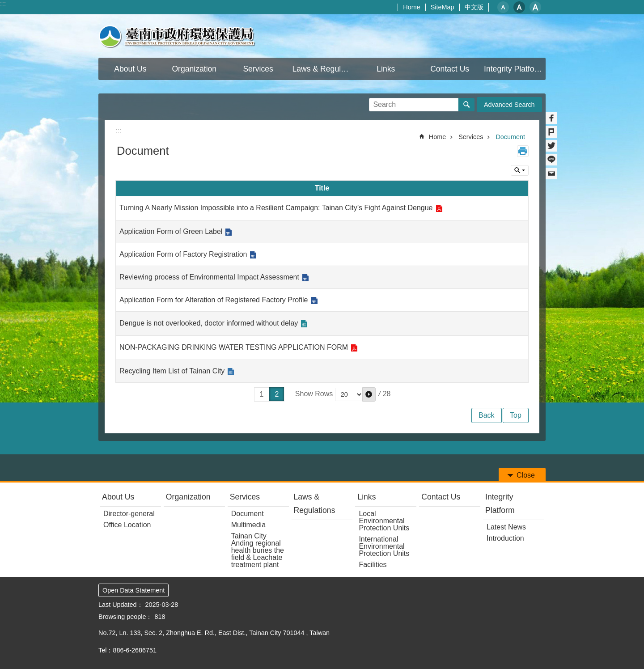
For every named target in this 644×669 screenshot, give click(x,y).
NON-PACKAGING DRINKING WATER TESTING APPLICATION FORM (234, 347)
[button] (369, 394)
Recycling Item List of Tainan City (172, 371)
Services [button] (258, 69)
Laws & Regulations (315, 504)
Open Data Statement (133, 590)
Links (366, 497)
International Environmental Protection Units (384, 546)
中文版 (474, 7)
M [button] (519, 7)
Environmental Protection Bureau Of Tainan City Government (177, 36)
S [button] (503, 7)
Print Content (523, 151)
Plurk (551, 132)
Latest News (506, 527)
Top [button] (516, 415)
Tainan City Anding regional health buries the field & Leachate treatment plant (258, 550)
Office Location (127, 525)
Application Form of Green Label (171, 231)
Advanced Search (509, 105)
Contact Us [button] (450, 69)
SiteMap (443, 7)
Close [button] (526, 475)
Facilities (373, 565)
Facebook (551, 118)
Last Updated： (121, 605)
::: (3, 4)
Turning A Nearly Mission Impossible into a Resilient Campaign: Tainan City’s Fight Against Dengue (276, 208)
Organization (188, 497)
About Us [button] (130, 69)
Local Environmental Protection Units (384, 521)
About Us (118, 497)
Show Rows (314, 394)
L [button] (535, 7)
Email (551, 174)
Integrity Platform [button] (514, 69)
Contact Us (441, 497)
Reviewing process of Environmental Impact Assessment (209, 277)
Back (487, 415)
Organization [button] (194, 69)
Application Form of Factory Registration (183, 254)
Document (510, 137)
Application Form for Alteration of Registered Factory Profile (214, 300)
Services (471, 137)
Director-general (129, 514)
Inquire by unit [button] (520, 170)
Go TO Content (5, 5)
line (551, 160)
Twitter (551, 146)
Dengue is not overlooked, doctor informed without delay (209, 323)
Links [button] (386, 69)
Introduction (505, 538)
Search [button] (466, 105)
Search (380, 102)
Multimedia (248, 525)
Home (411, 7)
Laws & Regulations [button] (323, 69)
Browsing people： (125, 617)
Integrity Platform (500, 504)
